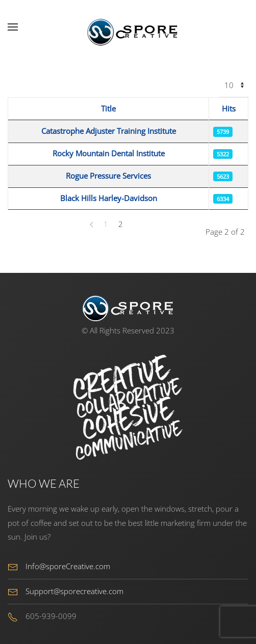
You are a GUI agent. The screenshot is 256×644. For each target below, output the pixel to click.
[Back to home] (128, 27)
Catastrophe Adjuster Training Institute (109, 131)
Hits (229, 108)
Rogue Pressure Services (108, 176)
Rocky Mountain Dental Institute (109, 153)
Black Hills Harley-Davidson (109, 198)
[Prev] (92, 225)
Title (108, 108)
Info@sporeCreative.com (68, 566)
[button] (13, 27)
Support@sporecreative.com (74, 591)
